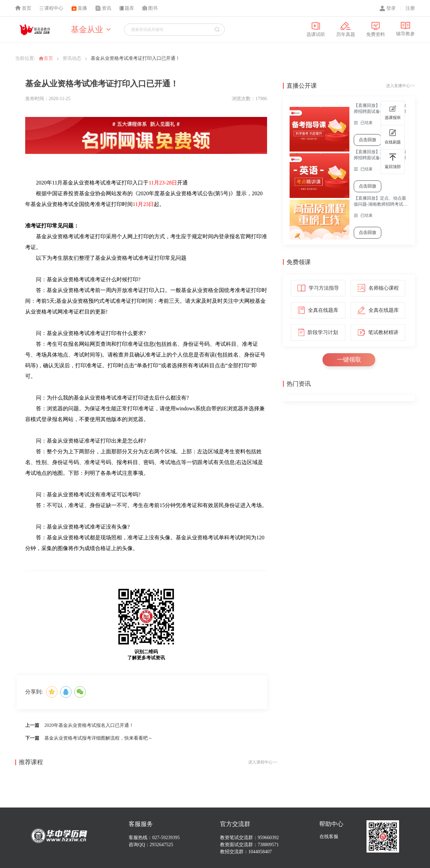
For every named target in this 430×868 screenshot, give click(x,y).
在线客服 (329, 837)
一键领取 (349, 360)
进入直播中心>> (400, 86)
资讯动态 (72, 58)
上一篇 (32, 725)
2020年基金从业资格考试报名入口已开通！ (89, 725)
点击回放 (368, 140)
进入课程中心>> (263, 762)
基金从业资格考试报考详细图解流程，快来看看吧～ (98, 738)
